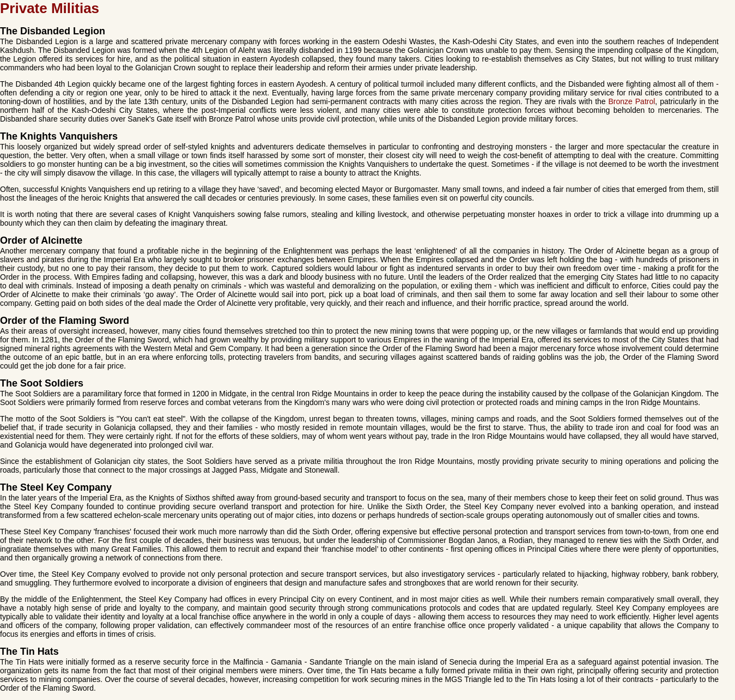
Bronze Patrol (632, 101)
